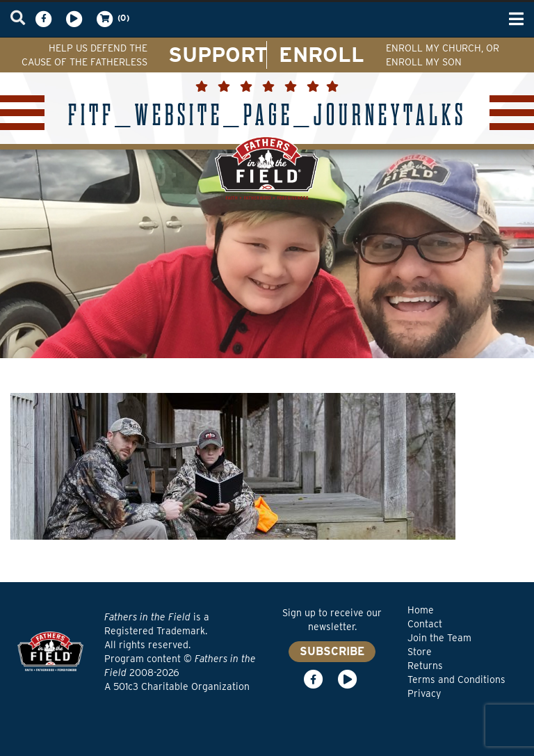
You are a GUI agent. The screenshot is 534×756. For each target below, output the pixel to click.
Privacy (424, 693)
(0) (112, 19)
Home (421, 610)
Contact (425, 624)
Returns (425, 666)
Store (420, 652)
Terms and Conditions (456, 679)
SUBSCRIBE (332, 651)
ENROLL (322, 54)
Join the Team (439, 638)
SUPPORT (218, 54)
